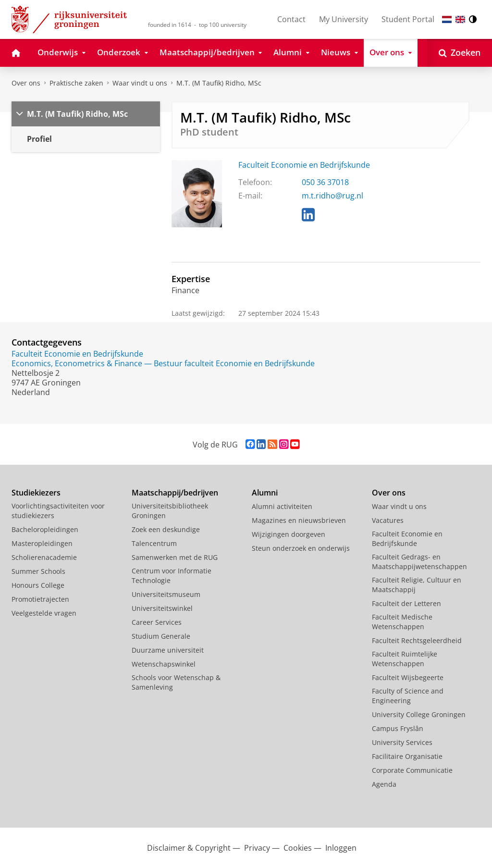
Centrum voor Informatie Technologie (172, 576)
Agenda (384, 784)
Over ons (26, 83)
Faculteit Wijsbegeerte (408, 677)
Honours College (38, 585)
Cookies (298, 848)
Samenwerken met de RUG (175, 557)
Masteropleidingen (42, 543)
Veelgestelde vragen (44, 613)
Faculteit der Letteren (406, 603)
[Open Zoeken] (460, 53)
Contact (291, 19)
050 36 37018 (325, 182)
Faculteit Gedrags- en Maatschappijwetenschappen (419, 562)
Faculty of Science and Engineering (408, 696)
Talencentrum (154, 543)
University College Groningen (419, 714)
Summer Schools (38, 571)
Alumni (265, 493)
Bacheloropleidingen (45, 529)
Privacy (257, 848)
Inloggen (341, 848)
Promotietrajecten (40, 599)
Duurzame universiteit (168, 650)
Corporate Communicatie (412, 770)
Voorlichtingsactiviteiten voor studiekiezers (58, 511)
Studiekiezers (36, 493)
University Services (402, 742)
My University (344, 19)
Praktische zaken (76, 83)
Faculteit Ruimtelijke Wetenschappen (405, 659)
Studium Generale (161, 636)
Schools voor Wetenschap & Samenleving (176, 682)
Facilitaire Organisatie (407, 756)
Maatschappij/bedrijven (175, 493)
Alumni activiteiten (282, 506)
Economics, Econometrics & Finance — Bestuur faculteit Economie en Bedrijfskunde (163, 363)
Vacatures (388, 520)
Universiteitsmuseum (166, 594)
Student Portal (408, 19)
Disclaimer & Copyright (189, 848)
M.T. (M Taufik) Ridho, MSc (219, 83)
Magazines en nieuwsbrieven (299, 520)
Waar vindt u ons (140, 83)
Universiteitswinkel (162, 608)
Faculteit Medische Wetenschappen (402, 622)
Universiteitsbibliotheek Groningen (170, 511)
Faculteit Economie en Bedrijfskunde (304, 165)
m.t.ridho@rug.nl (332, 196)
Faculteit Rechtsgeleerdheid (417, 640)
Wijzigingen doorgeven (289, 534)
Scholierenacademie (44, 557)
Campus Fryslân (398, 728)
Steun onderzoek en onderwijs (301, 548)
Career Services (157, 622)
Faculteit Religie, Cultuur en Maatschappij (417, 585)
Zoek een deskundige (166, 529)
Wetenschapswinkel (164, 664)
